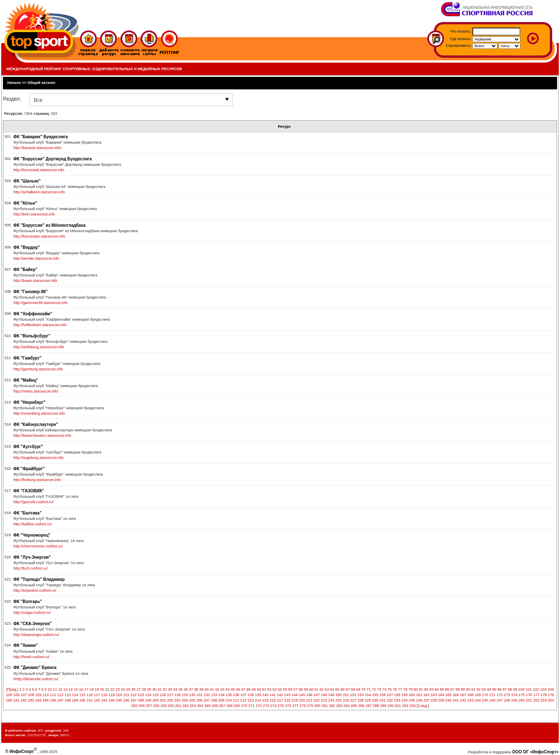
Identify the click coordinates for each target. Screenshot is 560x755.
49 (254, 689)
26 (134, 689)
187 (60, 700)
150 (339, 695)
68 (353, 689)
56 (290, 689)
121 (126, 695)
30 (154, 689)
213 (251, 700)
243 (470, 700)
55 (285, 689)
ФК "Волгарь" (28, 602)
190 (82, 700)
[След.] (423, 706)
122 (134, 695)
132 (207, 695)
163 (434, 695)
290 (390, 706)
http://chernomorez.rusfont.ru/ (38, 546)
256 (142, 706)
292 (405, 706)
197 (134, 700)
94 (489, 689)
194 (112, 700)
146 (309, 695)
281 (324, 706)
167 (463, 695)
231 (382, 700)
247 (500, 700)
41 (212, 689)
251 (529, 700)
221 (309, 700)
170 (485, 695)
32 (165, 689)
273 (266, 706)
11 (55, 689)
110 (46, 695)
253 (544, 700)
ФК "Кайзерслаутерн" (36, 424)
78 (405, 689)
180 (9, 700)
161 (419, 695)
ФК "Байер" (25, 270)
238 (434, 700)
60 (311, 689)
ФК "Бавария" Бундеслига (40, 137)
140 (265, 695)
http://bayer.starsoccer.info (35, 281)
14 (71, 689)
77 (400, 689)
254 (551, 700)
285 (354, 706)
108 (31, 695)
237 (426, 700)
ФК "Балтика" (28, 513)
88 (458, 689)
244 (478, 700)
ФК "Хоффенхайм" (33, 314)
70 (363, 689)
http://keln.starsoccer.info (34, 214)
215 (265, 700)
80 (416, 689)
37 (191, 689)
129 (185, 695)
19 (97, 689)
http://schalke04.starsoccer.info (39, 192)
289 (383, 706)
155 (375, 695)
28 (144, 689)
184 (38, 700)
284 (347, 706)
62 (322, 689)
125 (155, 695)
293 (412, 706)
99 (515, 689)
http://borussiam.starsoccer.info (39, 236)
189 (75, 700)
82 (426, 689)
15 (76, 689)
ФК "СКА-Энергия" (33, 624)
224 (331, 700)
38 (196, 689)
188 (68, 700)
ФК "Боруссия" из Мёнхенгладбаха (49, 225)
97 (505, 689)
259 (163, 706)
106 (16, 695)
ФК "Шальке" (27, 181)
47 (243, 689)
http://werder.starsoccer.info (36, 258)
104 (551, 689)
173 (507, 695)
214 (258, 700)
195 (119, 700)
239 (441, 700)
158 (397, 695)
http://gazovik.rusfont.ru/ (33, 502)
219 (295, 700)
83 (431, 689)
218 (287, 700)
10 (50, 689)
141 (273, 695)
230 (375, 700)
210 (229, 700)
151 (346, 695)
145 (302, 695)
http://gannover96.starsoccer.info (41, 303)
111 (53, 695)
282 (332, 706)
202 (170, 700)
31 (159, 689)
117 (97, 695)
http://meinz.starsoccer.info (36, 391)
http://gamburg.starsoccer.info (38, 369)
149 (331, 695)
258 (156, 706)
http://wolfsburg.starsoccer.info (39, 347)
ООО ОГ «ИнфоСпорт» (535, 752)
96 (499, 689)
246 (492, 700)
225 (339, 700)
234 (405, 700)
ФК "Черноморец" (32, 535)
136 (236, 695)
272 (259, 706)
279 (310, 706)
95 (494, 689)
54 (280, 689)
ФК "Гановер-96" (30, 292)
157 (390, 695)
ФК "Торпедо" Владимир (39, 579)
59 (306, 689)
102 (536, 689)
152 (353, 695)
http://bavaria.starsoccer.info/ (37, 148)
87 (452, 689)
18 (91, 689)
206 (199, 700)
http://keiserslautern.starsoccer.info (42, 436)
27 (139, 689)
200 (155, 700)
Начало (14, 83)
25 (128, 689)
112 (60, 695)
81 (421, 689)
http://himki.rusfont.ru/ (32, 657)
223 (324, 700)
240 (448, 700)
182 (24, 700)
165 (448, 695)
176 (529, 695)
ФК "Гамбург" (27, 358)
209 (221, 700)
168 (470, 695)
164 (441, 695)
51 (264, 689)
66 (343, 689)
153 (361, 695)
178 (544, 695)
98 (510, 689)
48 (248, 689)
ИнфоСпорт (22, 751)
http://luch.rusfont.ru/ (30, 568)
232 (390, 700)
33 (170, 689)
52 (269, 689)
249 (514, 700)
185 (46, 700)
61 (316, 689)
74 (384, 689)
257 (149, 706)
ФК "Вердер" (27, 247)
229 (368, 700)
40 (207, 689)
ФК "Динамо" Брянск (35, 668)
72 (374, 689)
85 (442, 689)
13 (66, 689)
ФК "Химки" (25, 645)
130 (192, 695)
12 (60, 689)
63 (327, 689)
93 (484, 689)
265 (208, 706)
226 (346, 700)
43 (222, 689)
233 (397, 700)
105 (9, 695)
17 (86, 689)
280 (317, 706)
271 (251, 706)
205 (192, 700)
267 (222, 706)
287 (369, 706)
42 (217, 689)
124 (148, 695)
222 (317, 700)
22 (113, 689)
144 (295, 695)
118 (104, 695)
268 (229, 706)
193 (104, 700)
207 (207, 700)
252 (536, 700)
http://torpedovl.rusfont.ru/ (35, 590)
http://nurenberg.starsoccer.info (39, 413)
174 (514, 695)
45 (233, 689)
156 (382, 695)
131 (199, 695)
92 (479, 689)
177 (536, 695)
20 (102, 689)
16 (81, 689)
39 (202, 689)
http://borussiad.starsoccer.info (39, 170)
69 (358, 689)
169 (478, 695)
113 (68, 695)
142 (280, 695)
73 (379, 689)
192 (97, 700)
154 (368, 695)
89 (463, 689)
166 (456, 695)
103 (544, 689)
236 (419, 700)
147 (317, 695)
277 (295, 706)
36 (186, 689)
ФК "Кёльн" (25, 203)
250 (522, 700)
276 (288, 706)
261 (178, 706)
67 (348, 689)
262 (185, 706)
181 (16, 700)
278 (303, 706)
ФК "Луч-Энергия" (32, 557)
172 (500, 695)
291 (398, 706)
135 (229, 695)
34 (175, 689)
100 (521, 689)
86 (447, 689)
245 (485, 700)
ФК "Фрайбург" (29, 469)
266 (215, 706)
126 (163, 695)
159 (405, 695)
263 (193, 706)
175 (522, 695)
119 (112, 695)
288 (376, 706)
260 (171, 706)
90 (468, 689)
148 (324, 695)
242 (463, 700)
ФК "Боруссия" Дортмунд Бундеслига (53, 159)
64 (332, 689)
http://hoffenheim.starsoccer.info (40, 325)
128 (178, 695)
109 (38, 695)
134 (221, 695)
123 (141, 695)
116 (90, 695)
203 (178, 700)
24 (123, 689)
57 (295, 689)
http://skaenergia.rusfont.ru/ (36, 635)
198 (141, 700)
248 (507, 700)
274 (274, 706)
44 (227, 689)
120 (119, 695)
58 (301, 689)
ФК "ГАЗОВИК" (29, 491)
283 (339, 706)
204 (185, 700)
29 (149, 689)
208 (214, 700)
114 (75, 695)
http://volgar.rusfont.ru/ (32, 613)
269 (237, 706)
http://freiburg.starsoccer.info (37, 480)
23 (118, 689)
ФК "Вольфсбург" (32, 336)
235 (412, 700)
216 (273, 700)
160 (412, 695)
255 (134, 706)
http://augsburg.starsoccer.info (39, 458)
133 (214, 695)
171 (492, 695)
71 (369, 689)
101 (529, 689)
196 (126, 700)
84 (436, 689)
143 (287, 695)
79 (411, 689)
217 (280, 700)
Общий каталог (42, 83)
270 (244, 706)
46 (238, 689)
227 (353, 700)
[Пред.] (12, 689)
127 (170, 695)
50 (259, 689)
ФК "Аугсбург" (28, 447)
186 (53, 700)
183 (31, 700)
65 (337, 689)
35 (180, 689)
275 (281, 706)
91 (473, 689)
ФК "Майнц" (26, 380)
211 (236, 700)
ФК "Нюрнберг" (29, 402)
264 (200, 706)
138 (251, 695)
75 (390, 689)
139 (258, 695)
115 (82, 695)
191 (90, 700)
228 (361, 700)
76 (395, 689)
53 (275, 689)
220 (302, 700)
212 (243, 700)
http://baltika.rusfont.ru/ (33, 524)
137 (243, 695)
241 (456, 700)
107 (24, 695)
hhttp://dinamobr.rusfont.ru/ (36, 679)
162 (426, 695)
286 (361, 706)
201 (163, 700)
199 (148, 700)
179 (551, 695)
